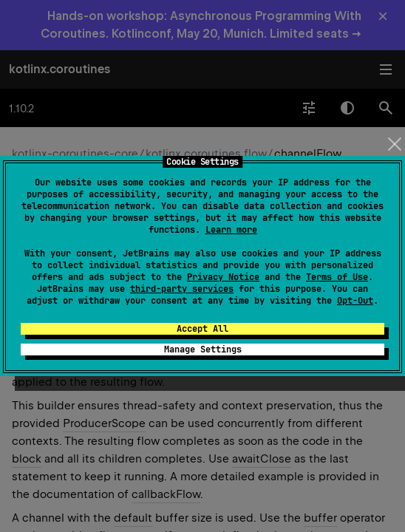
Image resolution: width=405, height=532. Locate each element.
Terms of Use (337, 277)
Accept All (202, 329)
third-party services (182, 289)
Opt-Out (355, 301)
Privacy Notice (223, 277)
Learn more (231, 230)
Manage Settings (203, 349)
